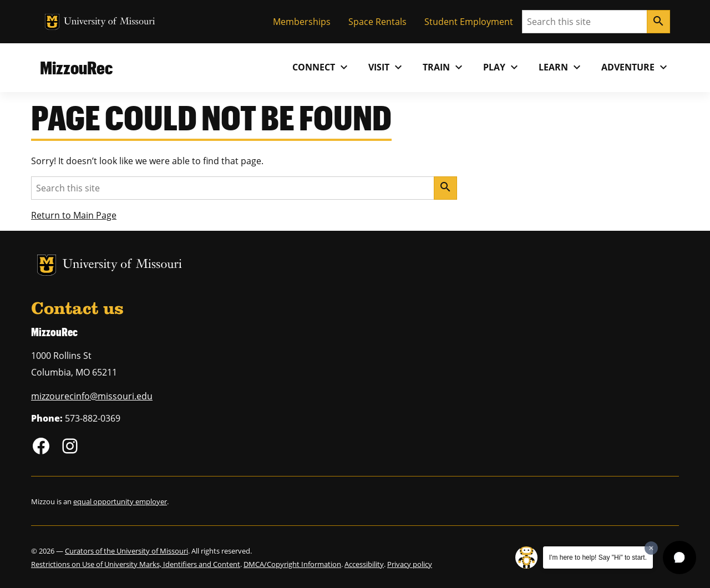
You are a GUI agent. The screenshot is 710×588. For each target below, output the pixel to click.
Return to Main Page (74, 215)
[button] (679, 557)
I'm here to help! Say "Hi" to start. (598, 557)
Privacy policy (410, 564)
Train (444, 67)
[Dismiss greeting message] (651, 548)
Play (502, 67)
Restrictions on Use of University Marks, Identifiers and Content (136, 564)
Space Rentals (377, 22)
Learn (561, 67)
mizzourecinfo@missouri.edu (92, 396)
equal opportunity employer (120, 501)
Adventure (636, 67)
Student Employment (469, 22)
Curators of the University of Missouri (126, 551)
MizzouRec (76, 67)
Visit (387, 67)
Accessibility (364, 564)
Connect (321, 67)
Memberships (302, 22)
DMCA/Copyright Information (292, 564)
